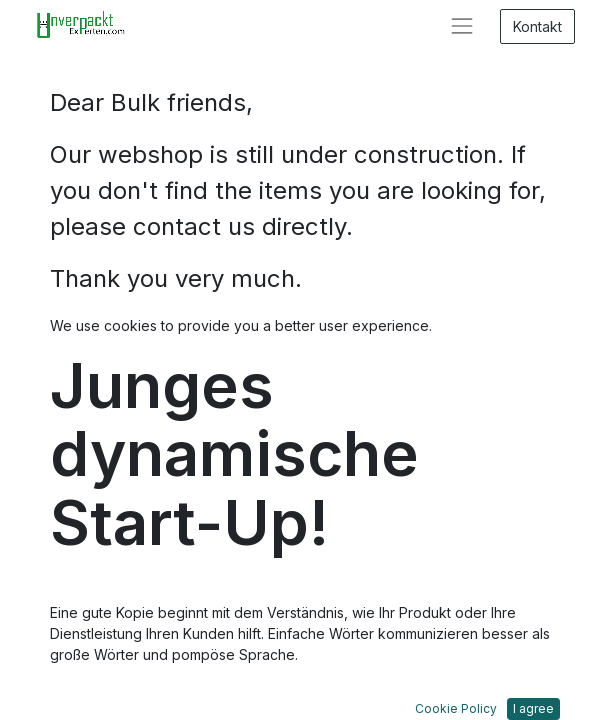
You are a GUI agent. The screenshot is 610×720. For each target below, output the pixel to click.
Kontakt (537, 26)
